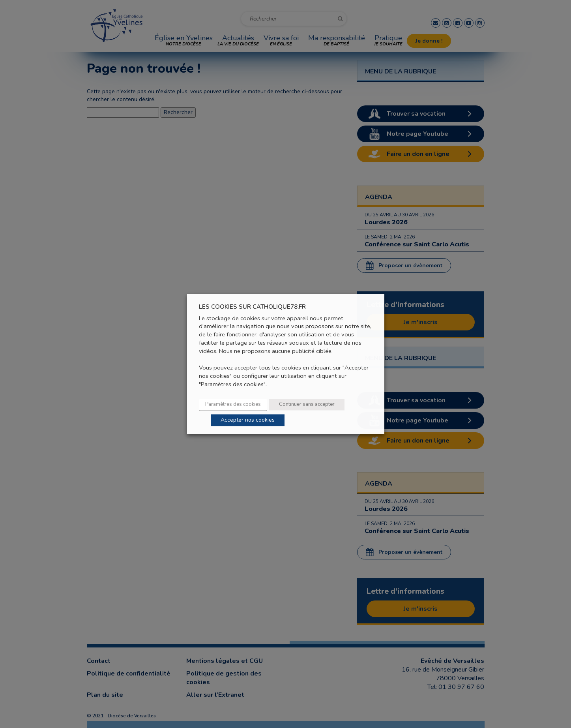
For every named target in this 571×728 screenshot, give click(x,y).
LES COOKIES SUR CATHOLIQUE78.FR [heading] (252, 307)
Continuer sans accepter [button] (307, 405)
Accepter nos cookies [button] (248, 420)
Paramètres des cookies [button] (233, 405)
